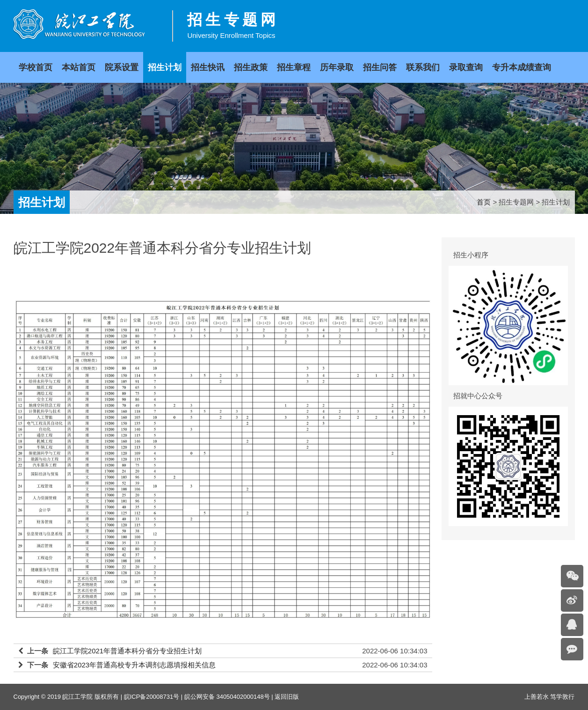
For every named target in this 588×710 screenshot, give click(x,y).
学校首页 (36, 67)
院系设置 (122, 67)
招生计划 (165, 67)
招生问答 (380, 67)
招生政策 (251, 67)
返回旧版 (287, 697)
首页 (484, 202)
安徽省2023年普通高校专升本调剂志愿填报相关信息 (134, 665)
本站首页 (79, 67)
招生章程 (294, 67)
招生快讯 (208, 67)
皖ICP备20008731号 (152, 697)
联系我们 (423, 67)
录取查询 (466, 67)
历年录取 (337, 67)
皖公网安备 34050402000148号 (227, 697)
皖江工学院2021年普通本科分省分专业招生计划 (127, 651)
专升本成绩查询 (522, 67)
